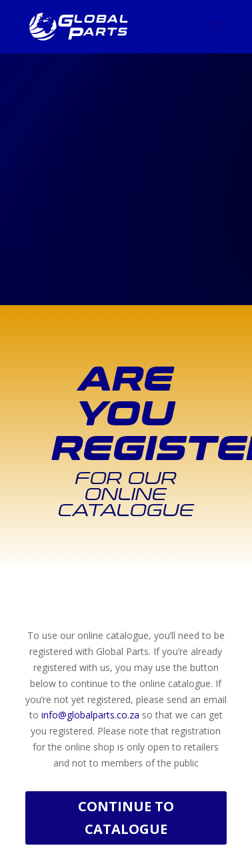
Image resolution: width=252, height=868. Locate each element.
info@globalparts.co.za (90, 715)
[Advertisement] (126, 126)
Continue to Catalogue (126, 818)
